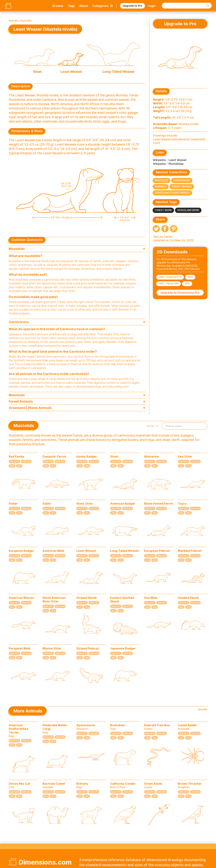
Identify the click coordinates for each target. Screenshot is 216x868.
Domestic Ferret (54, 457)
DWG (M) (26, 462)
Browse (58, 6)
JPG (187, 284)
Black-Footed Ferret (159, 504)
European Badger (21, 551)
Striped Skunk (86, 598)
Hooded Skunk (188, 598)
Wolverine (151, 457)
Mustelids (26, 21)
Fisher (13, 504)
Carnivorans (182, 181)
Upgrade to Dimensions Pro (180, 293)
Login (152, 6)
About (84, 6)
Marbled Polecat (190, 551)
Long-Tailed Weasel (124, 551)
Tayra (182, 504)
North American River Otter (54, 600)
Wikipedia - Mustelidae (168, 164)
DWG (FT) (14, 462)
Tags (71, 6)
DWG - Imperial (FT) (170, 277)
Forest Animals (182, 187)
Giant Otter (85, 504)
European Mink (20, 648)
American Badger (123, 504)
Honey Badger (87, 457)
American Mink (53, 551)
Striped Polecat (88, 648)
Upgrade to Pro (133, 6)
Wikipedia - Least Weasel (170, 160)
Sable (47, 504)
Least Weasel (86, 551)
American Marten (21, 598)
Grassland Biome (188, 210)
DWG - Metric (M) (168, 284)
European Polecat (157, 551)
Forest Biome (163, 210)
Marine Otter (52, 648)
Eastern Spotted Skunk (122, 600)
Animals (13, 21)
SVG (190, 277)
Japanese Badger (123, 648)
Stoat (114, 457)
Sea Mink (151, 598)
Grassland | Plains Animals (172, 193)
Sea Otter (185, 457)
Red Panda (16, 457)
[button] (152, 426)
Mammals (161, 187)
